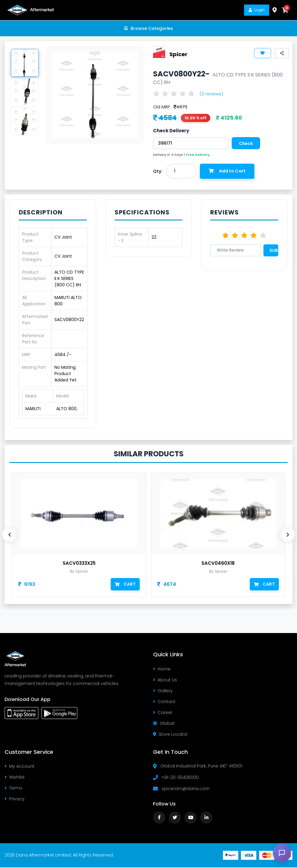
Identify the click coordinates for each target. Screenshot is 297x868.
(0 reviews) (211, 94)
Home (162, 670)
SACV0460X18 (218, 564)
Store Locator (170, 735)
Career (163, 713)
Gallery (163, 691)
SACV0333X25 (79, 564)
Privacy (15, 799)
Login (257, 10)
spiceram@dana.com (186, 789)
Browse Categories (148, 28)
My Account (20, 767)
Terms (13, 789)
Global (164, 724)
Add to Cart (229, 171)
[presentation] (9, 535)
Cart (126, 585)
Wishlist (15, 778)
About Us (165, 680)
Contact (164, 702)
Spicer (178, 54)
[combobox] (181, 171)
